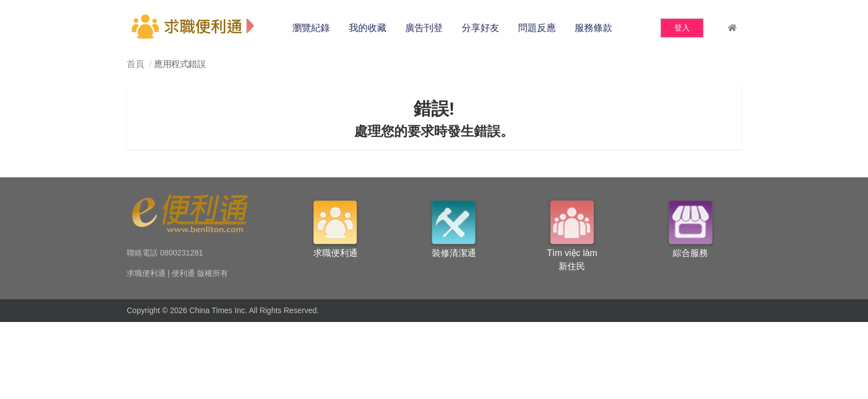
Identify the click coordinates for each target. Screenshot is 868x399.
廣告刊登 (424, 28)
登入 (682, 28)
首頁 (135, 64)
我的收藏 (368, 28)
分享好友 (480, 28)
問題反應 (537, 28)
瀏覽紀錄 (311, 28)
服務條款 (593, 28)
